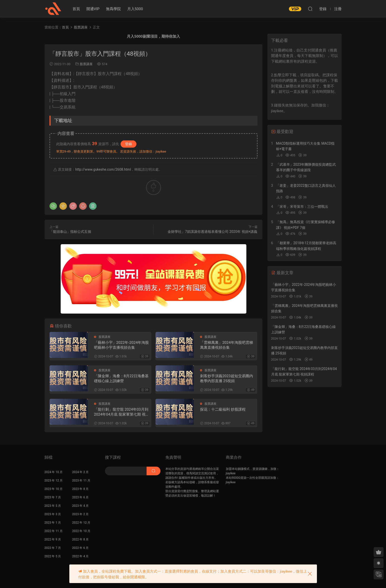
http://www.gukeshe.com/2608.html (103, 169)
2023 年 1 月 (53, 523)
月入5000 (135, 9)
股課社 (53, 9)
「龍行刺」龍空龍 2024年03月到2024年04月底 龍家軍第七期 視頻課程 (122, 412)
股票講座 (86, 64)
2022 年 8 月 (81, 539)
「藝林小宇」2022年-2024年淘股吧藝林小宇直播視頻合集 (122, 345)
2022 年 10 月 (81, 531)
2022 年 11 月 (54, 531)
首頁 (76, 9)
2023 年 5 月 (53, 506)
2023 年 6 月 (81, 497)
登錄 (129, 144)
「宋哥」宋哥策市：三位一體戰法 (302, 207)
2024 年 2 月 (81, 472)
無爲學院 (113, 9)
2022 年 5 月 (53, 556)
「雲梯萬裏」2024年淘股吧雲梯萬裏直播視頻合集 (227, 345)
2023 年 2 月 (81, 514)
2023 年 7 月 (53, 497)
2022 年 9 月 (53, 539)
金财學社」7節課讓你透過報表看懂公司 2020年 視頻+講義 (212, 232)
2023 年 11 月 (81, 481)
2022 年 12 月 (81, 523)
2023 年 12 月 (54, 481)
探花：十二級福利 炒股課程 (223, 409)
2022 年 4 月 (81, 556)
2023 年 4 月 (81, 506)
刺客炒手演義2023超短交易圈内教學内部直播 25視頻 (227, 378)
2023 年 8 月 (81, 489)
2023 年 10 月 (54, 489)
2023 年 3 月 (53, 514)
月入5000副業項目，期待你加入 (153, 36)
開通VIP (93, 9)
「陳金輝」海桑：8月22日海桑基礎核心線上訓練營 (121, 378)
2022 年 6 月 (81, 548)
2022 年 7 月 (53, 548)
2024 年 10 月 (54, 472)
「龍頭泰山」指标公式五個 (70, 232)
